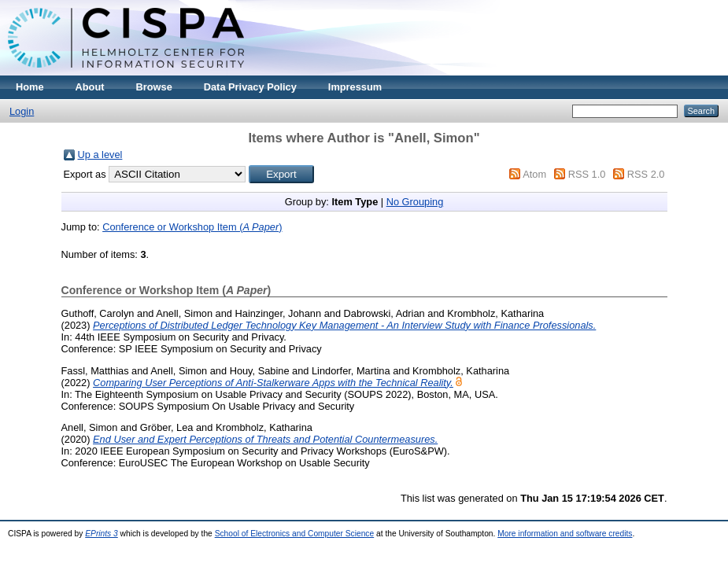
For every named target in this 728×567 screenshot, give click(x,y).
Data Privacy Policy (250, 87)
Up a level (100, 155)
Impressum (355, 87)
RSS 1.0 (587, 174)
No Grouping (415, 202)
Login (22, 111)
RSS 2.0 (646, 174)
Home (30, 87)
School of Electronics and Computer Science (295, 534)
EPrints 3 (102, 534)
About (90, 87)
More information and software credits (565, 534)
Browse (154, 87)
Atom (534, 174)
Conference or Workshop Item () (192, 227)
